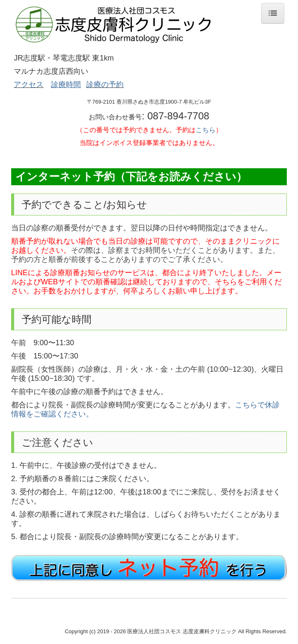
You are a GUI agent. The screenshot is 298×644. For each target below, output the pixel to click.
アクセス (29, 85)
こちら (206, 130)
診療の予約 (105, 85)
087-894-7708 (178, 116)
